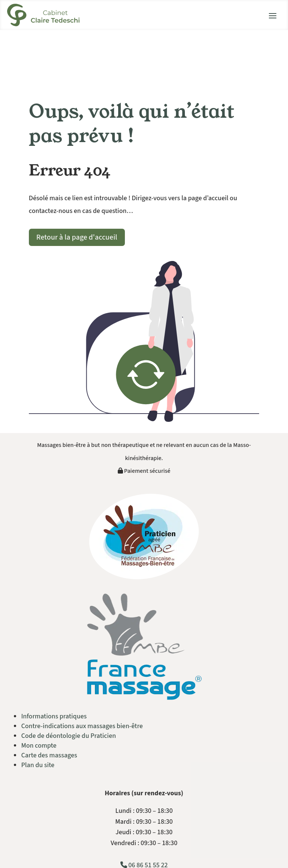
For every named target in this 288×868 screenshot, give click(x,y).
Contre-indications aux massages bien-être (82, 726)
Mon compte (39, 746)
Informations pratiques (54, 716)
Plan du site (38, 765)
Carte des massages (49, 755)
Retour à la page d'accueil (77, 237)
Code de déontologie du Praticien (68, 736)
